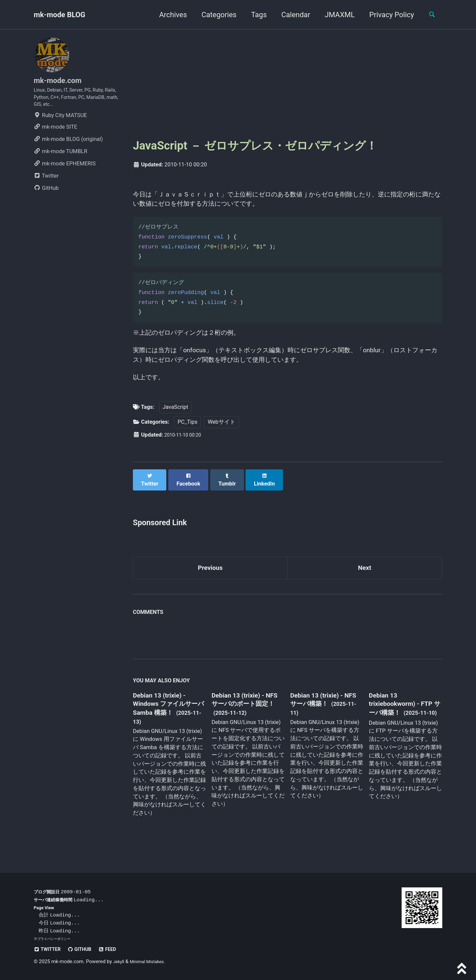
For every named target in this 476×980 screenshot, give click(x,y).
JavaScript (176, 421)
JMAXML (335, 15)
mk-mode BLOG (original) (68, 147)
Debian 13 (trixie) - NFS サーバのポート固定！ (246, 715)
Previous (210, 577)
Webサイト (221, 436)
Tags (254, 15)
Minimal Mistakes (151, 962)
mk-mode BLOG (59, 15)
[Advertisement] (288, 83)
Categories (214, 15)
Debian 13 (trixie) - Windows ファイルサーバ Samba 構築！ (168, 715)
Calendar (291, 15)
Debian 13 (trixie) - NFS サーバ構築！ (321, 710)
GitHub (46, 196)
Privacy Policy (387, 15)
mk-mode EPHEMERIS (65, 172)
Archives (168, 15)
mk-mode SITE (55, 135)
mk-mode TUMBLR (60, 160)
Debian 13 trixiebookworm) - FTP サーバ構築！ (399, 714)
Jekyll (119, 962)
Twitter (46, 184)
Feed (117, 949)
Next (365, 577)
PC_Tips (187, 436)
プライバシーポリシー (56, 939)
